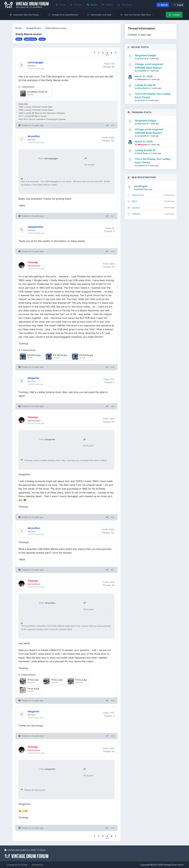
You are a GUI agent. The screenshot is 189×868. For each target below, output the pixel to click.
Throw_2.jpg (57, 680)
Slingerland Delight (146, 55)
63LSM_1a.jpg (34, 355)
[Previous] (95, 53)
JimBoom (136, 214)
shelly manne (30, 39)
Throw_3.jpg (81, 680)
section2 (141, 100)
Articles (76, 5)
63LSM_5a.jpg (60, 355)
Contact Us (37, 865)
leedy (19, 39)
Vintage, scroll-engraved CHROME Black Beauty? (149, 66)
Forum (92, 5)
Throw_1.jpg (33, 680)
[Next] (116, 53)
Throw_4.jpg (33, 689)
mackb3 (136, 208)
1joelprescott (138, 195)
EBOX (134, 201)
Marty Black (143, 88)
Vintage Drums (34, 28)
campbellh (142, 71)
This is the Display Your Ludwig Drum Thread (153, 96)
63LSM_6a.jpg (86, 355)
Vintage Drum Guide (17, 865)
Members (125, 5)
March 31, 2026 (144, 76)
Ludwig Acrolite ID (145, 85)
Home (61, 5)
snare (42, 39)
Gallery (107, 5)
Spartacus (142, 58)
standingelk (141, 186)
